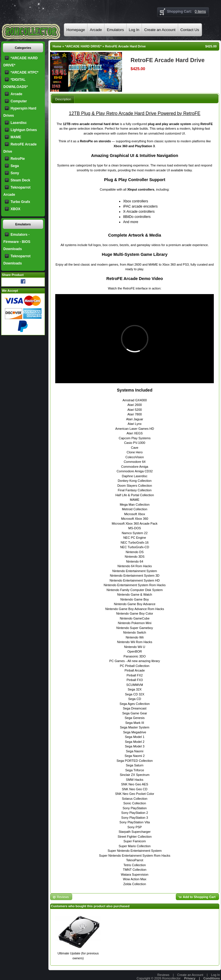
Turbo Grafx (20, 202)
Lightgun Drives (24, 130)
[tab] (63, 99)
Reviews (163, 975)
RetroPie (18, 159)
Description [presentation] (63, 99)
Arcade (96, 30)
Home (57, 46)
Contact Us (190, 30)
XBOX (16, 209)
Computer (19, 101)
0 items (200, 11)
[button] (197, 897)
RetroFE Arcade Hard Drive (125, 46)
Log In (134, 30)
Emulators (115, 30)
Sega (15, 166)
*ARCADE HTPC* (25, 72)
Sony (15, 173)
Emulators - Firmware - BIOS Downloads (17, 242)
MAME (16, 137)
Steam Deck (20, 180)
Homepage (76, 30)
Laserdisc (19, 123)
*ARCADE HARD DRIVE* (83, 46)
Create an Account (160, 30)
